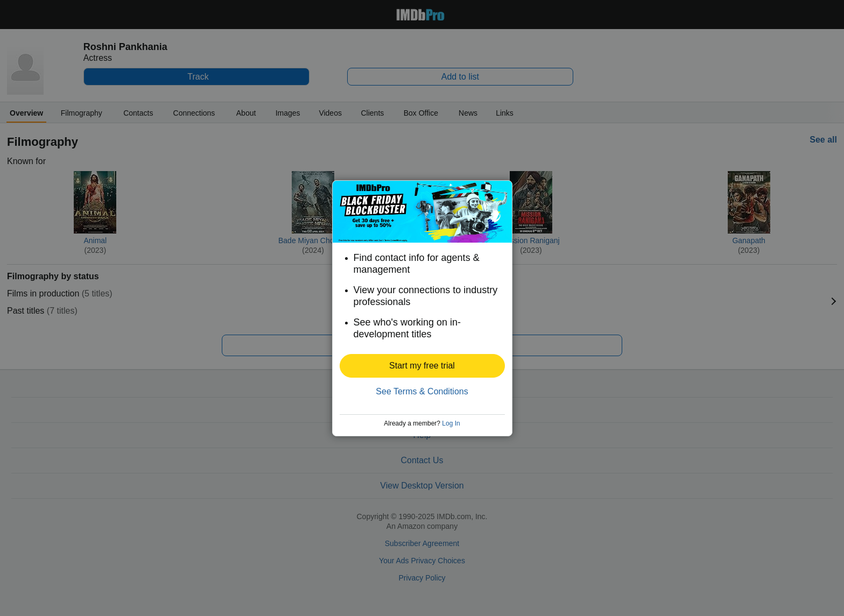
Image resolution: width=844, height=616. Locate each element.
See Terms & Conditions (422, 391)
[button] (422, 366)
